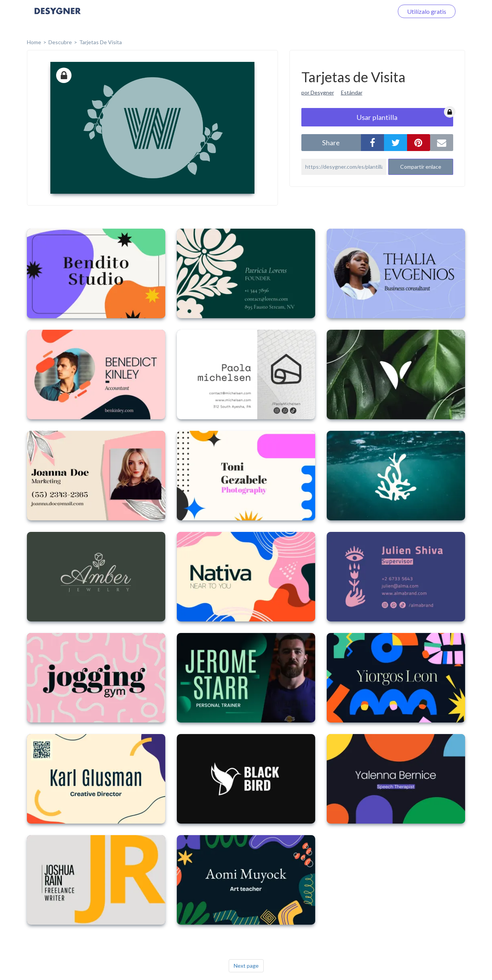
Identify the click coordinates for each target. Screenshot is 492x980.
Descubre (60, 42)
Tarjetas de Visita (101, 42)
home (34, 42)
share (331, 143)
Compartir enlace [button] (421, 167)
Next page (246, 966)
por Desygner (318, 92)
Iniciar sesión (367, 11)
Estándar (352, 92)
